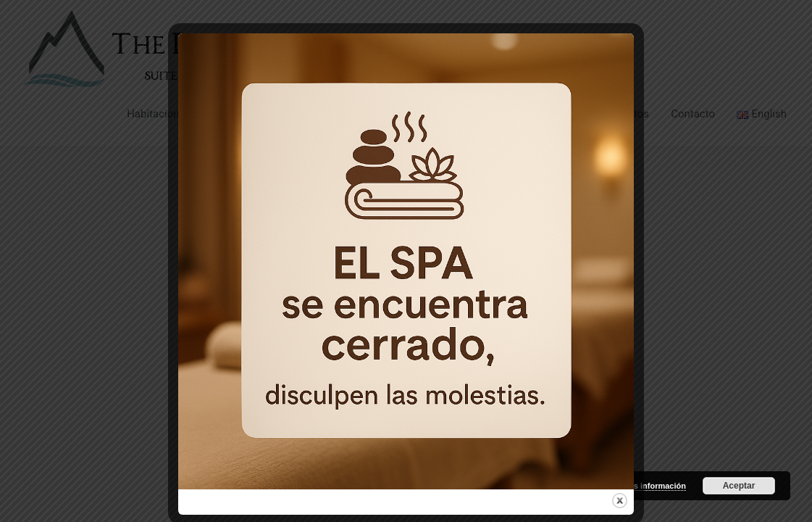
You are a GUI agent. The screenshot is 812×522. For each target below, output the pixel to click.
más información (654, 486)
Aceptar (739, 486)
